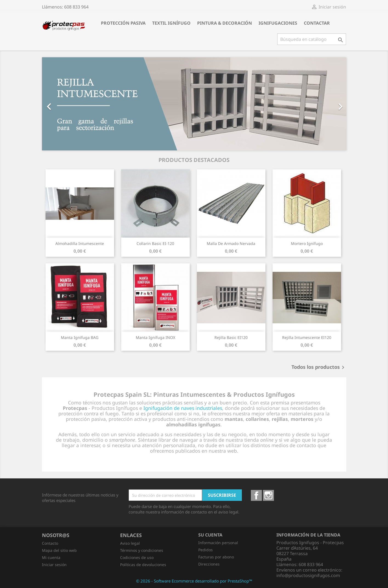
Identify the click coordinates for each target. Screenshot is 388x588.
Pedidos (206, 550)
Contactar (317, 23)
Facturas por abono (216, 557)
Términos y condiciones (142, 550)
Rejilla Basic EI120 (231, 337)
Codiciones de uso (137, 557)
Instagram (268, 495)
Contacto (50, 543)
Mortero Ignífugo (307, 243)
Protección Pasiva (123, 23)
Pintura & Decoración (225, 23)
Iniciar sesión (54, 565)
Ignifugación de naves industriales (183, 408)
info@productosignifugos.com (308, 575)
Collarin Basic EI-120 (155, 243)
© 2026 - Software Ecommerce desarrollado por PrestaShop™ (194, 581)
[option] (194, 104)
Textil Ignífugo (171, 23)
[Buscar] (312, 39)
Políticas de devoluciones (143, 565)
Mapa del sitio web (59, 550)
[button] (65, 104)
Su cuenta (210, 535)
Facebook (256, 495)
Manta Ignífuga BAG (80, 337)
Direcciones (209, 564)
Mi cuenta (51, 557)
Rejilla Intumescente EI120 (307, 337)
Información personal (218, 543)
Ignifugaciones (278, 23)
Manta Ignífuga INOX (155, 337)
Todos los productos (319, 367)
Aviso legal (130, 543)
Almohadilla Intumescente (80, 243)
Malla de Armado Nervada (231, 243)
